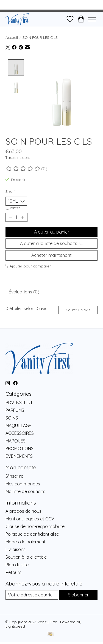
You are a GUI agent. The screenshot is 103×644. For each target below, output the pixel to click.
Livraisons (16, 549)
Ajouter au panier (52, 231)
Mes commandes (23, 483)
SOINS (12, 417)
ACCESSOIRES (20, 433)
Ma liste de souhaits (25, 491)
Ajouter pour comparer (28, 266)
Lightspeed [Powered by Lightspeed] (15, 626)
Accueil (12, 37)
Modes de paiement (26, 541)
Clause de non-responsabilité (35, 526)
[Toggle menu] (92, 19)
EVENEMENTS (19, 456)
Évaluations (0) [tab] (24, 291)
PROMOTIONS (20, 448)
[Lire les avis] (23, 168)
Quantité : (14, 207)
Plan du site (17, 564)
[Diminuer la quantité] (11, 217)
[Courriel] (32, 594)
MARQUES (16, 440)
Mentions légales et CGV (30, 518)
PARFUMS (15, 410)
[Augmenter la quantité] (22, 217)
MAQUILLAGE (18, 425)
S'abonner (78, 594)
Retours (13, 572)
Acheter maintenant (51, 255)
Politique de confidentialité (32, 534)
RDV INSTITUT (19, 402)
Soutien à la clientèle (26, 556)
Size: (10, 191)
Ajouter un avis (78, 309)
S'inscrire (14, 476)
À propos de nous (23, 511)
